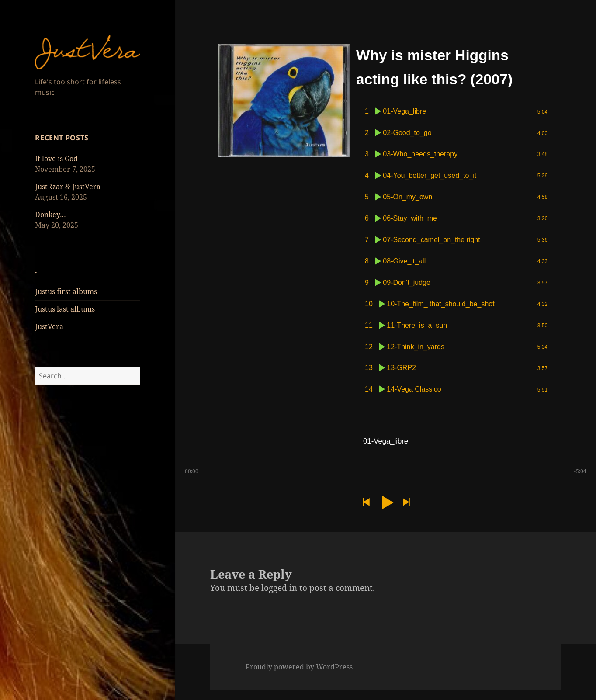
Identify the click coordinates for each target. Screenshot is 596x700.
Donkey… (50, 215)
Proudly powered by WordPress (299, 677)
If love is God (56, 159)
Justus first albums (66, 291)
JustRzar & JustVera (68, 187)
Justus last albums (65, 309)
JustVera (49, 326)
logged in (279, 598)
